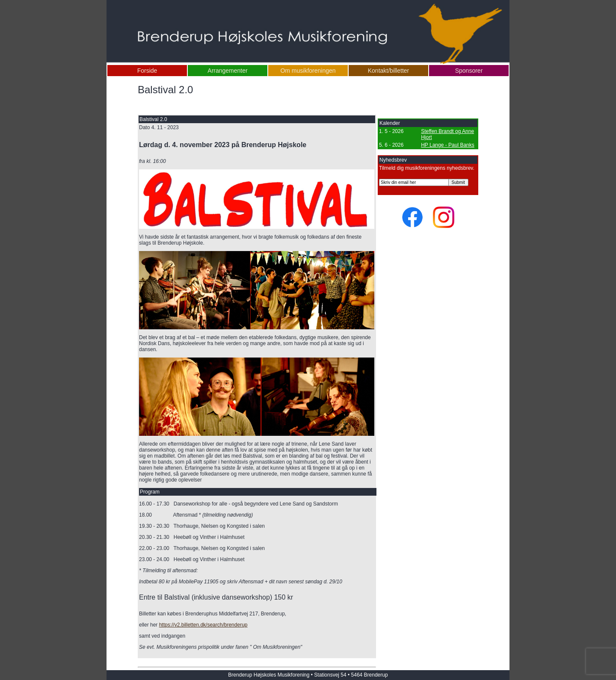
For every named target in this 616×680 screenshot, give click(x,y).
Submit (458, 182)
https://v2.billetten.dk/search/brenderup (203, 625)
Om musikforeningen (308, 71)
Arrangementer (227, 71)
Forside (147, 71)
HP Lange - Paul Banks (448, 145)
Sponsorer (469, 71)
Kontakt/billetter (389, 71)
